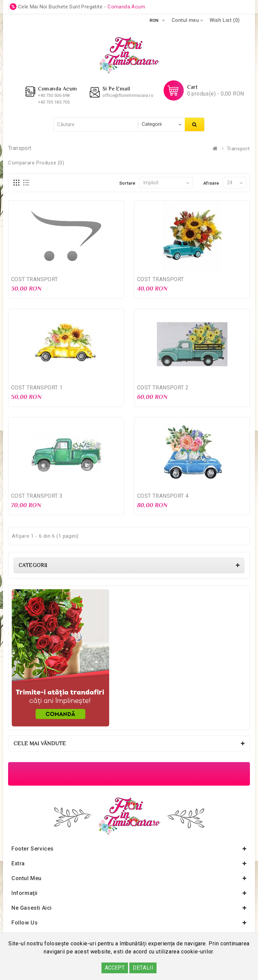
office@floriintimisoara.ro (128, 95)
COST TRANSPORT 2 (163, 388)
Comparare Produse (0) (36, 163)
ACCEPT (115, 968)
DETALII (143, 968)
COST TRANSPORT (35, 279)
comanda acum (126, 7)
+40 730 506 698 (54, 95)
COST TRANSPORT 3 (37, 496)
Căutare (195, 124)
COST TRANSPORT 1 (37, 388)
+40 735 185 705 (54, 102)
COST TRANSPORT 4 (163, 496)
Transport (238, 149)
